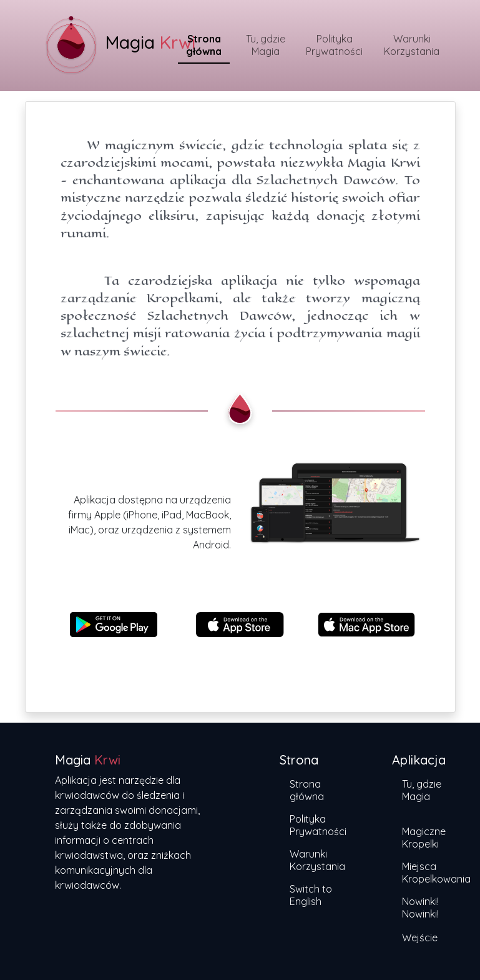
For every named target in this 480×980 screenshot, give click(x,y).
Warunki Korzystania (412, 45)
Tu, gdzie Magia (266, 45)
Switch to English (311, 895)
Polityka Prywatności (334, 45)
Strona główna (204, 45)
